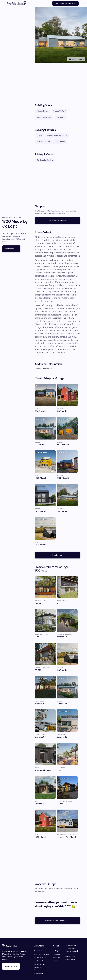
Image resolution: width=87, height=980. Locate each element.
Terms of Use (70, 956)
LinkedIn (56, 961)
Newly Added (38, 973)
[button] (84, 3)
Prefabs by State (40, 958)
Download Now (11, 966)
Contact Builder (11, 249)
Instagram (57, 951)
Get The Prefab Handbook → (58, 921)
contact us (39, 891)
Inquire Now (58, 555)
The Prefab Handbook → (65, 3)
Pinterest (57, 958)
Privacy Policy (70, 960)
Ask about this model (58, 221)
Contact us (38, 951)
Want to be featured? (42, 954)
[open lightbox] (61, 35)
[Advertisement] (58, 81)
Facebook (57, 954)
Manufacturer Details (43, 369)
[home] (16, 3)
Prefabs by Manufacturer (39, 969)
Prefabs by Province (41, 961)
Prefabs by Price (40, 964)
